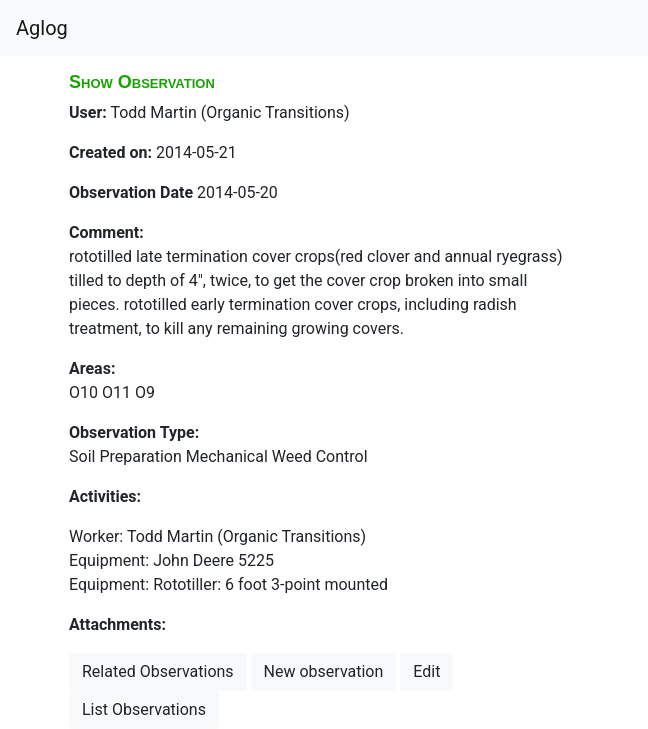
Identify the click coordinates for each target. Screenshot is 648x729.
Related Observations (158, 671)
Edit (426, 671)
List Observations (144, 709)
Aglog (42, 28)
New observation (324, 671)
